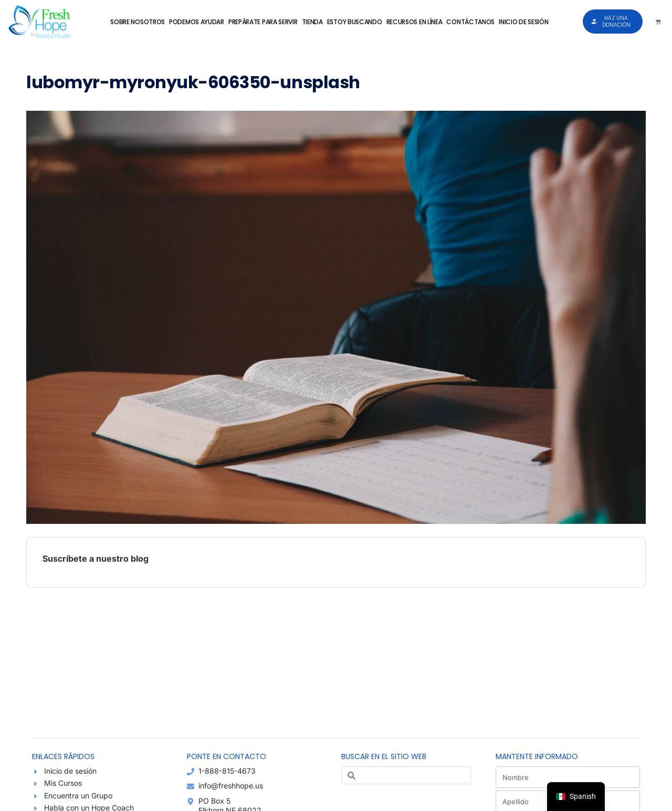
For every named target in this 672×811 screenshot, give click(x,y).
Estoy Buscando (355, 22)
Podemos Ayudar (197, 22)
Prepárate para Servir (263, 22)
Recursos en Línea (414, 22)
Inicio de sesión (523, 22)
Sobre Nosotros (138, 22)
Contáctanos (470, 22)
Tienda (312, 22)
